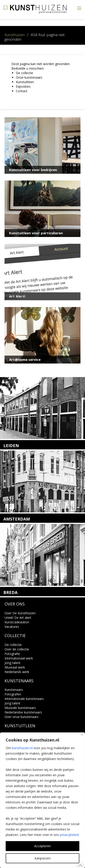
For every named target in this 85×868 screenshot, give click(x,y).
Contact (22, 91)
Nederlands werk (17, 672)
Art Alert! (17, 296)
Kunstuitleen (25, 82)
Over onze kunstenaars (22, 717)
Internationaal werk (19, 658)
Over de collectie (17, 649)
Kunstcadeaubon (17, 622)
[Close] (82, 735)
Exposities (23, 86)
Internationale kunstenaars (24, 699)
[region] (42, 800)
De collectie (24, 73)
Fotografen (13, 694)
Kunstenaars (14, 690)
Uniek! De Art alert (18, 618)
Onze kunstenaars (29, 77)
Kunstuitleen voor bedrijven (33, 170)
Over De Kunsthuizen (20, 613)
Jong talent (12, 663)
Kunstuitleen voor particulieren (36, 233)
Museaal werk (15, 667)
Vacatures (12, 627)
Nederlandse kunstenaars (23, 712)
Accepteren (42, 846)
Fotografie (12, 654)
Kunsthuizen (15, 35)
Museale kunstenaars (20, 708)
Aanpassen (42, 858)
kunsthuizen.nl (22, 748)
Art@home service (25, 359)
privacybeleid (69, 835)
